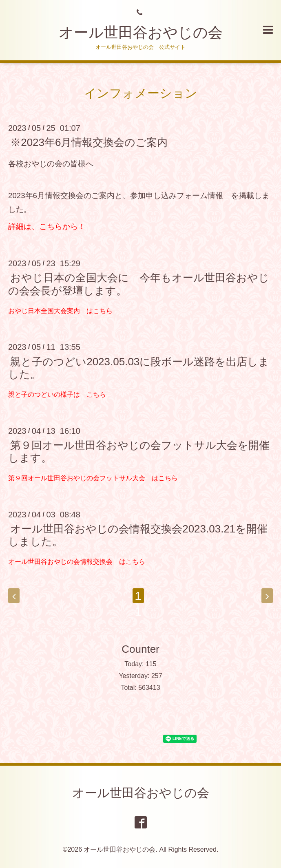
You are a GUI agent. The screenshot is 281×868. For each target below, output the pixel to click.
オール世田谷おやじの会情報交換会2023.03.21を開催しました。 (138, 535)
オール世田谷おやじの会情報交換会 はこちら (77, 562)
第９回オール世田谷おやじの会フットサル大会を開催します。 (139, 452)
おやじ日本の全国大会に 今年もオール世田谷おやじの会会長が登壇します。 (139, 284)
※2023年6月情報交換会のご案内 (89, 142)
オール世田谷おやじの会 (141, 32)
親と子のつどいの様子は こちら (57, 394)
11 (138, 596)
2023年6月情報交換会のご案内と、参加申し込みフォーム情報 (116, 195)
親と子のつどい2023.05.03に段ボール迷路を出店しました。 (139, 368)
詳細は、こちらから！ (47, 226)
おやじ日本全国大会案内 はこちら (60, 311)
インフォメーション (141, 93)
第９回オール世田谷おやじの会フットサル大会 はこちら (93, 478)
